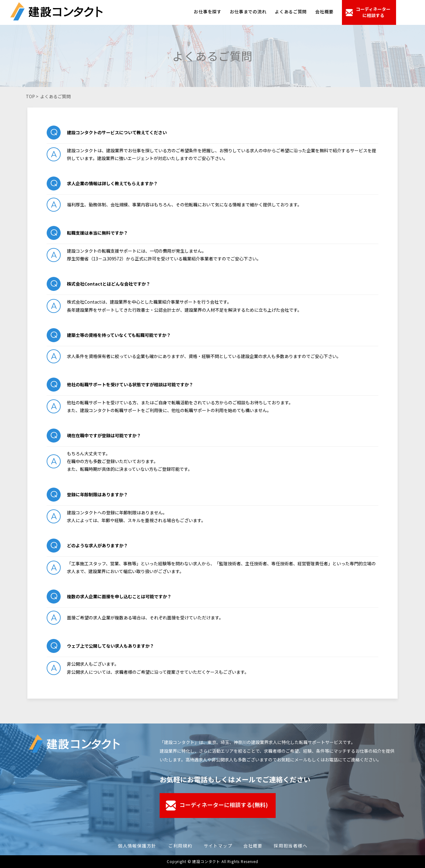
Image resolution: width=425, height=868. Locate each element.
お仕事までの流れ (248, 11)
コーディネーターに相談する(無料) (223, 805)
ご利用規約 (180, 846)
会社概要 (324, 11)
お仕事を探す (208, 11)
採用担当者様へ (291, 846)
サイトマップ (218, 846)
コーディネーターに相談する (373, 12)
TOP (30, 96)
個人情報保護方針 (137, 846)
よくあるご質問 (291, 11)
